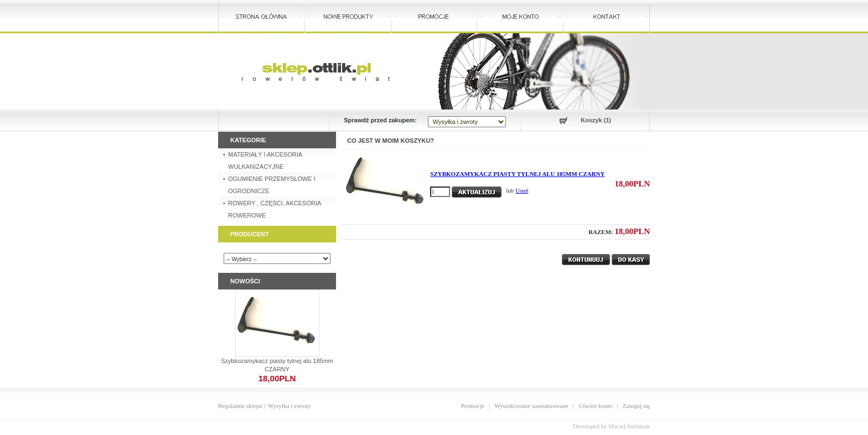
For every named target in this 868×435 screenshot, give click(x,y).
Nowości (245, 281)
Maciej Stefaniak (629, 426)
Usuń (522, 190)
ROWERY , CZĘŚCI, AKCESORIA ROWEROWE (275, 209)
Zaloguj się (636, 406)
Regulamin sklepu (240, 406)
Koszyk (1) (596, 120)
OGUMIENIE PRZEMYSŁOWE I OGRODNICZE (272, 185)
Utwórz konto (595, 406)
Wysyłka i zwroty (290, 406)
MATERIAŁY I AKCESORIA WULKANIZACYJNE (265, 160)
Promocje (473, 406)
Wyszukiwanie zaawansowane (531, 406)
